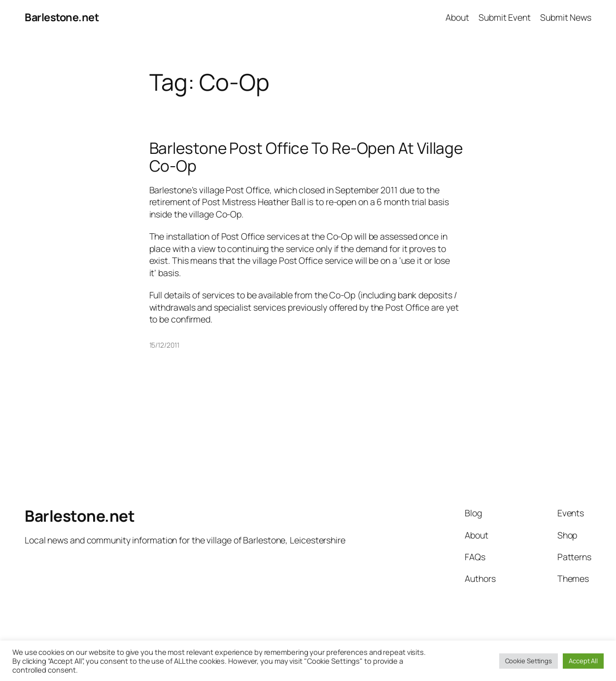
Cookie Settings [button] (529, 661)
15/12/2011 (164, 345)
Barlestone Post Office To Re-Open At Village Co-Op (306, 157)
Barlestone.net (62, 17)
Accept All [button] (583, 661)
